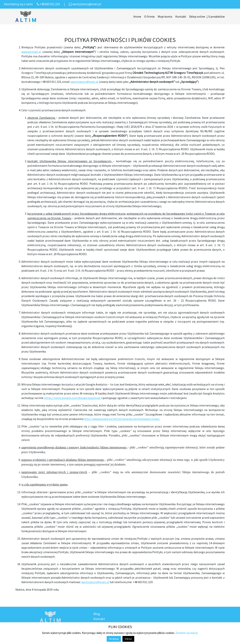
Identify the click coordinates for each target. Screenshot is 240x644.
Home (137, 16)
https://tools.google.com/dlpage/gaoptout (72, 398)
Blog (97, 614)
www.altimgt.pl (31, 52)
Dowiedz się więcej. (187, 633)
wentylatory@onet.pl (85, 82)
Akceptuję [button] (114, 639)
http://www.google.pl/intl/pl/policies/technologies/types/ (122, 419)
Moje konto (165, 16)
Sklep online (197, 16)
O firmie (149, 16)
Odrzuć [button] (128, 639)
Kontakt (181, 16)
